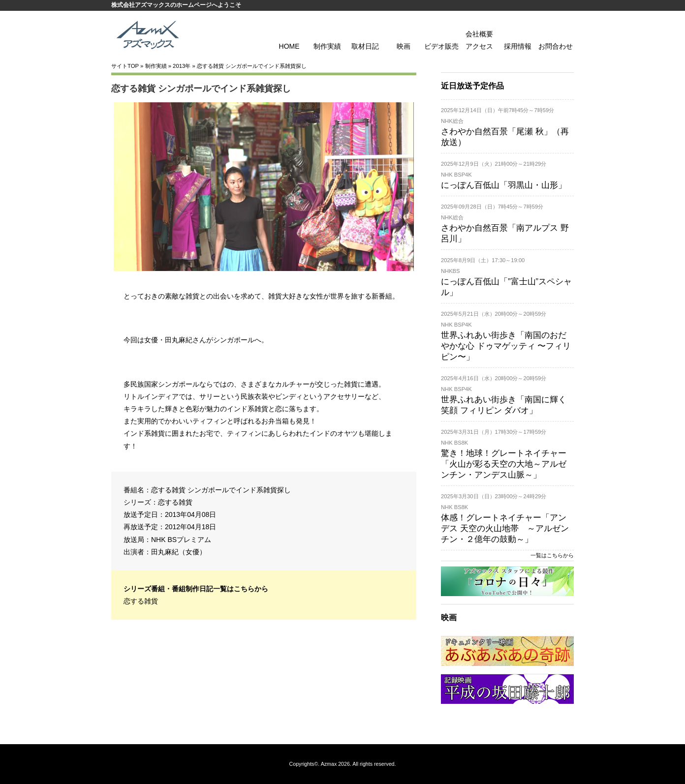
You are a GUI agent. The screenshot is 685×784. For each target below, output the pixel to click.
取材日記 (365, 46)
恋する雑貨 (175, 502)
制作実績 (327, 46)
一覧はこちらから (552, 555)
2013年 (182, 66)
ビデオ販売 (441, 46)
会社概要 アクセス (479, 40)
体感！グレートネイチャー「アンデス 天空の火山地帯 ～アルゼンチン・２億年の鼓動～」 (505, 528)
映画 (404, 46)
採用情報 (518, 46)
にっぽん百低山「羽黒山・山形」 (504, 185)
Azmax (329, 764)
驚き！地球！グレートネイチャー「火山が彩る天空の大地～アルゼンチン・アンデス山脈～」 (504, 464)
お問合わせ (556, 46)
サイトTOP (125, 66)
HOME (289, 46)
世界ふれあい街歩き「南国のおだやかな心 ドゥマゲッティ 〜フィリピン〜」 (506, 346)
